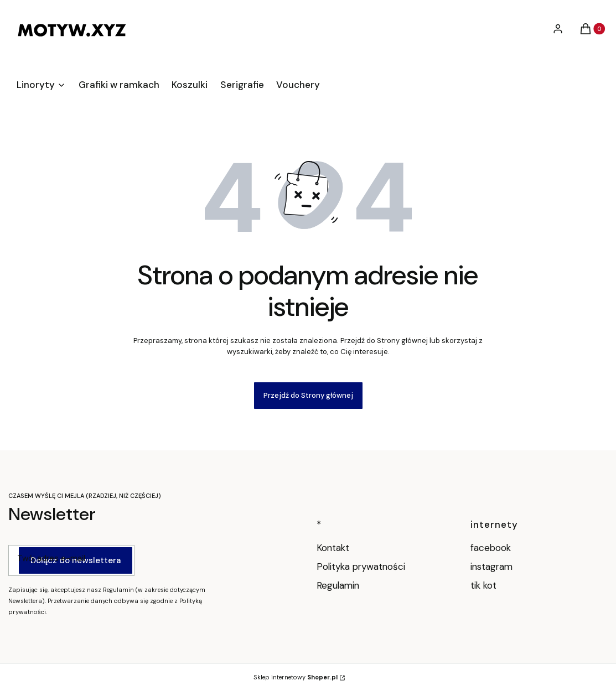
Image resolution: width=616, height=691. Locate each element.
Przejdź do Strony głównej (308, 395)
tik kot (485, 585)
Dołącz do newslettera (76, 560)
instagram (493, 567)
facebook (492, 548)
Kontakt (333, 548)
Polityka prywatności (361, 567)
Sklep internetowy (296, 677)
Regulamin (338, 585)
